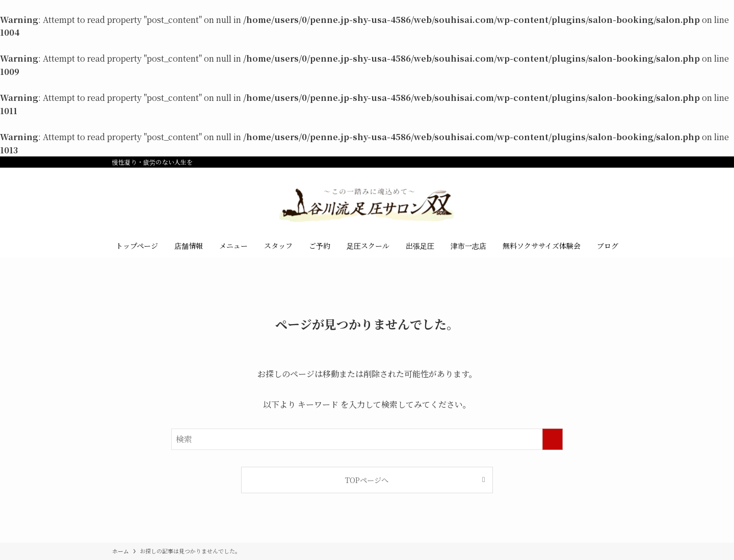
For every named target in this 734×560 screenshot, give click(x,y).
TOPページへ (367, 480)
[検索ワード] (367, 439)
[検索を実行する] (553, 439)
